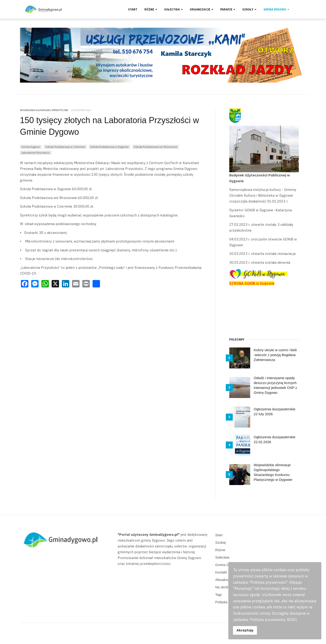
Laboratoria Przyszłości (36, 153)
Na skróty (223, 587)
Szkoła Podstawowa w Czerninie (65, 147)
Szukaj (221, 542)
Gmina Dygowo (276, 9)
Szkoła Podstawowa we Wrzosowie (156, 147)
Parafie (228, 9)
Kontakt (221, 572)
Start (133, 9)
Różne (151, 9)
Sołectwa (173, 9)
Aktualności (224, 580)
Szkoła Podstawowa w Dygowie (109, 147)
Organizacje (201, 9)
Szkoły (249, 9)
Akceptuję (245, 630)
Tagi (219, 595)
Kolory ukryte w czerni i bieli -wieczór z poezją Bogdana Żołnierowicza (275, 355)
